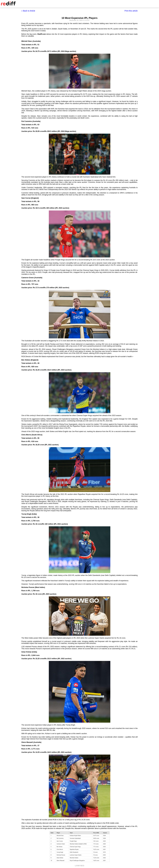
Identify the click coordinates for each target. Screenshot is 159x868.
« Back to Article (28, 11)
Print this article (131, 11)
